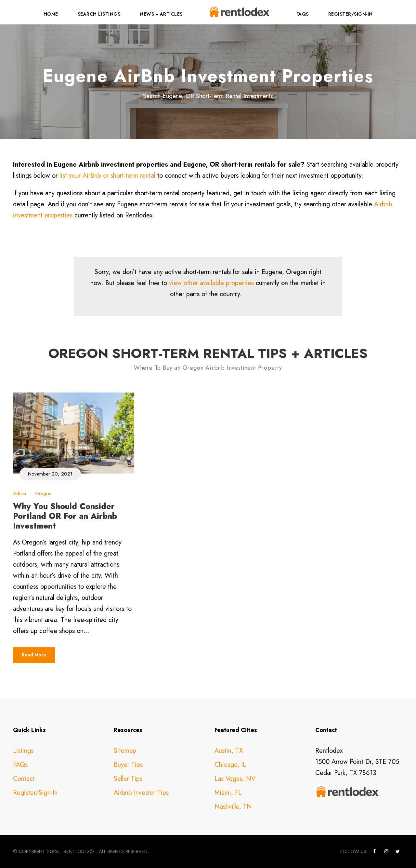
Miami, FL (228, 793)
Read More (34, 655)
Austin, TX (229, 751)
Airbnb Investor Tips (141, 793)
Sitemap (125, 751)
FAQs (303, 14)
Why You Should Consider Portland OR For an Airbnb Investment (65, 516)
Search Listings (99, 14)
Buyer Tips (128, 765)
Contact (24, 779)
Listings (23, 751)
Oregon (43, 493)
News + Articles (161, 14)
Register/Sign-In (351, 14)
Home (51, 14)
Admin (19, 493)
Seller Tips (128, 779)
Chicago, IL (230, 765)
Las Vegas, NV (235, 779)
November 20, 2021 (50, 474)
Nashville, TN (233, 807)
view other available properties (211, 283)
